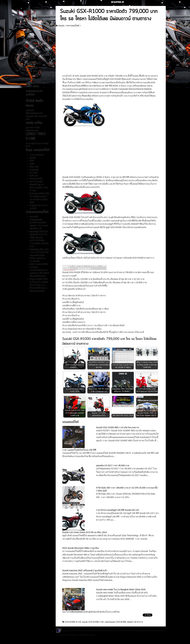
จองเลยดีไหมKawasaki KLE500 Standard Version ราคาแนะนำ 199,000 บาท (39, 223)
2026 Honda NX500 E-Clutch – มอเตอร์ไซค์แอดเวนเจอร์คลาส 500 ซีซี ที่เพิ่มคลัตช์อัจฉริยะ (39, 270)
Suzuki (61, 26)
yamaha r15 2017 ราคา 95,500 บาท (113, 465)
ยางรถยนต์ (43, 143)
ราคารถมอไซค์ (32, 26)
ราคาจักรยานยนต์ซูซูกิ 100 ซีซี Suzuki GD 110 (117, 510)
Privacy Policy (33, 63)
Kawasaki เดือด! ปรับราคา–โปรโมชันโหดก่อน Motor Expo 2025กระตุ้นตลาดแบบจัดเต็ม (39, 255)
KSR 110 (31, 59)
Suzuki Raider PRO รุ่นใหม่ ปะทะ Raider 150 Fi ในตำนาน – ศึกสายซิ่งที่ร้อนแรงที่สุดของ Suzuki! (39, 285)
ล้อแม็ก (31, 110)
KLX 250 (31, 54)
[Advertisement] (111, 52)
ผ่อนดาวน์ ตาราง (135, 622)
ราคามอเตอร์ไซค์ (131, 631)
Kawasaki (31, 49)
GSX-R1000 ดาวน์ (73, 622)
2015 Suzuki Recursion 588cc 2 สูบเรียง (81, 548)
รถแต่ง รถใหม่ (34, 127)
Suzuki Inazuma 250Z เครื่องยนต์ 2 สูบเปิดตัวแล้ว (85, 570)
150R (29, 40)
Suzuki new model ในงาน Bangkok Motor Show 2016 (121, 589)
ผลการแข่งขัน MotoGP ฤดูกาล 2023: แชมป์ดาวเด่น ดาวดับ (37, 71)
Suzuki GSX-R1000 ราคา (93, 622)
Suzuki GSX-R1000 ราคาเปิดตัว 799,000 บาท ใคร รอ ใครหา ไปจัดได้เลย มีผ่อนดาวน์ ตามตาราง (109, 15)
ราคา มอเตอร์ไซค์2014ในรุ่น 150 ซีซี (79, 450)
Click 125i (31, 45)
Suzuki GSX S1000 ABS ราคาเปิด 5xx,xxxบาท (117, 427)
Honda (29, 31)
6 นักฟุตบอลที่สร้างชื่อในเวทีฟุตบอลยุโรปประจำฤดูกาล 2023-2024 (38, 83)
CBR (28, 35)
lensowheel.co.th (80, 612)
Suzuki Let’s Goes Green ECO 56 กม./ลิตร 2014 (85, 532)
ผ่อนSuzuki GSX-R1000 (116, 622)
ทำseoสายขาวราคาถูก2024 (34, 93)
